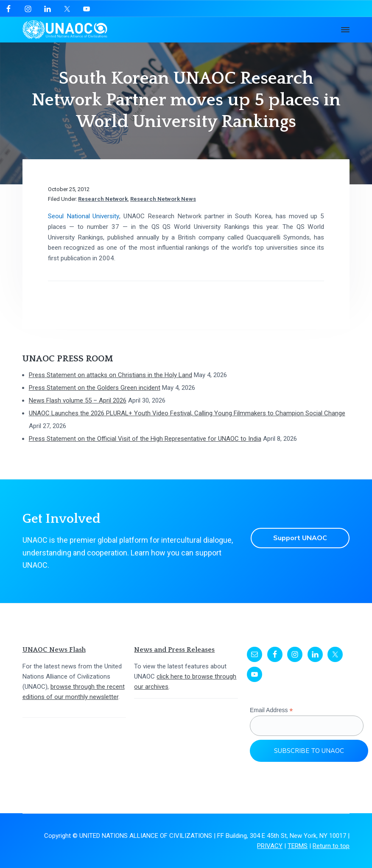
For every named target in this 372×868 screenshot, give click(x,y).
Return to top (331, 846)
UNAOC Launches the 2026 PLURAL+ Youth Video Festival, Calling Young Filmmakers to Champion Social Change (187, 413)
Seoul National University (84, 216)
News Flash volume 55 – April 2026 (78, 400)
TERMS (298, 846)
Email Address (271, 710)
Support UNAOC (300, 538)
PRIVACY (270, 846)
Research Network (103, 199)
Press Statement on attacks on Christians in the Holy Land (110, 375)
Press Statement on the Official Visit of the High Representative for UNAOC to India (145, 439)
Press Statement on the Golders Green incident (95, 388)
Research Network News (163, 199)
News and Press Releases (174, 650)
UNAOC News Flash (54, 650)
